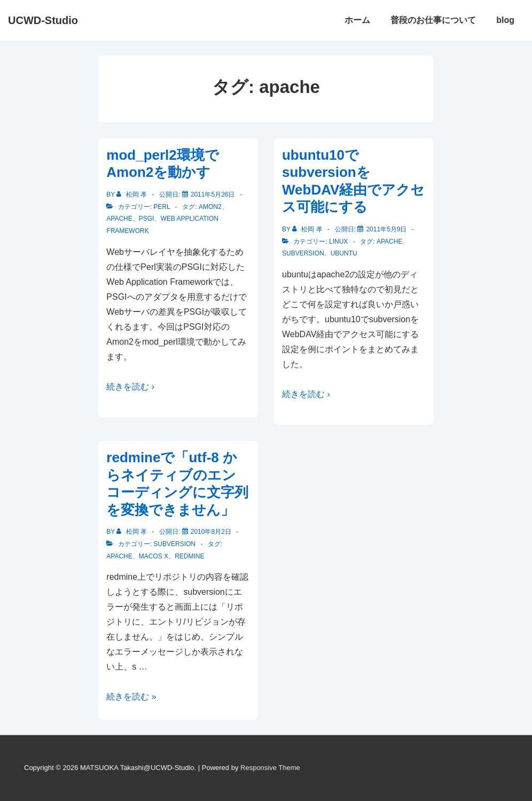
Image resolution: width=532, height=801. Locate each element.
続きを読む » (131, 697)
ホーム (357, 20)
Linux (338, 242)
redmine (189, 556)
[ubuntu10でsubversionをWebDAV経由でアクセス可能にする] (386, 229)
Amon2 (210, 207)
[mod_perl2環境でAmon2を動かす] (213, 195)
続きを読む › (130, 387)
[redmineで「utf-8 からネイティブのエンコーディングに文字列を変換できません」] (211, 532)
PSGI (147, 219)
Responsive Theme (270, 768)
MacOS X (154, 556)
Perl (162, 207)
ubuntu (344, 253)
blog (505, 20)
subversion (303, 253)
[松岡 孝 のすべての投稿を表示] (132, 195)
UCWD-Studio (43, 20)
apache (119, 219)
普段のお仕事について (433, 20)
